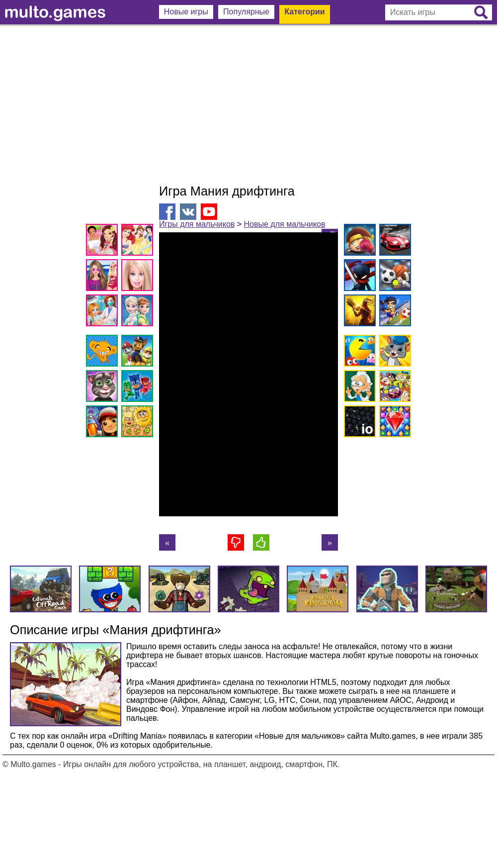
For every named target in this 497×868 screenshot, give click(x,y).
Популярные (246, 12)
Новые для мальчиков (285, 224)
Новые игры (186, 12)
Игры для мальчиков (197, 224)
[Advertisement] (248, 104)
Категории (304, 12)
